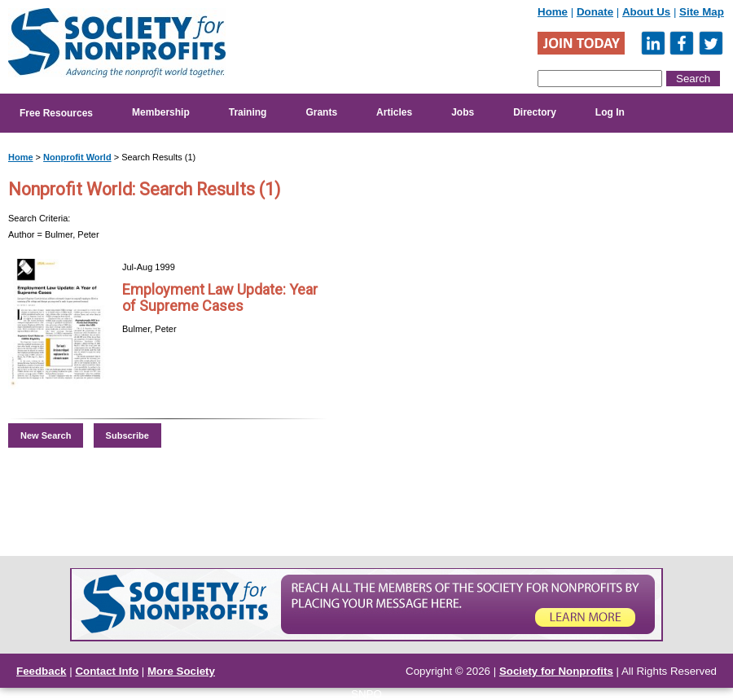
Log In (610, 112)
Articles (394, 112)
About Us (646, 12)
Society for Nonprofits (556, 671)
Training (248, 112)
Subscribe (127, 435)
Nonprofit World (77, 157)
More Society (181, 671)
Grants (321, 112)
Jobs (463, 112)
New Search (46, 435)
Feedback (42, 671)
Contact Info (107, 671)
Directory (535, 112)
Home (553, 12)
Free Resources (56, 113)
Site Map (702, 12)
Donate (595, 12)
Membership (161, 112)
